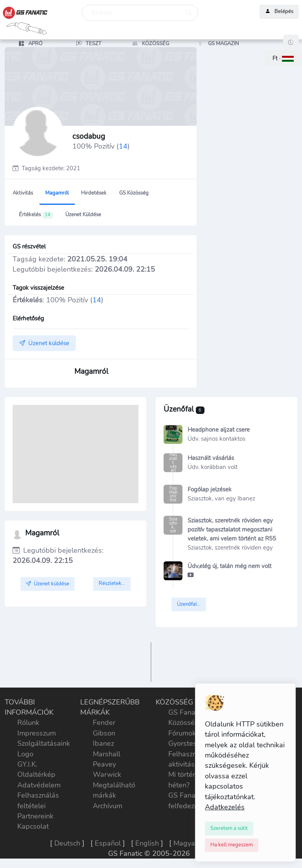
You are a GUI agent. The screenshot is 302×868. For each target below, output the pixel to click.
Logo (25, 754)
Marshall (107, 754)
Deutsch (67, 843)
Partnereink (35, 816)
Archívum (108, 806)
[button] (283, 58)
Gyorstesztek (189, 743)
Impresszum (37, 733)
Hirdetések (94, 193)
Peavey (104, 764)
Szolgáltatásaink (44, 743)
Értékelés (36, 215)
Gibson (104, 733)
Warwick (107, 774)
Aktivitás (23, 193)
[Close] (229, 828)
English (147, 843)
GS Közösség (134, 193)
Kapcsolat (33, 826)
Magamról (57, 193)
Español (108, 843)
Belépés (279, 12)
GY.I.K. (27, 764)
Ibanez (103, 743)
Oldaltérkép (36, 774)
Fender (104, 723)
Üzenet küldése (83, 215)
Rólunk (28, 723)
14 (123, 146)
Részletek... (112, 583)
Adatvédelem (39, 785)
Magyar (185, 843)
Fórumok (182, 733)
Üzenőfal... (189, 604)
